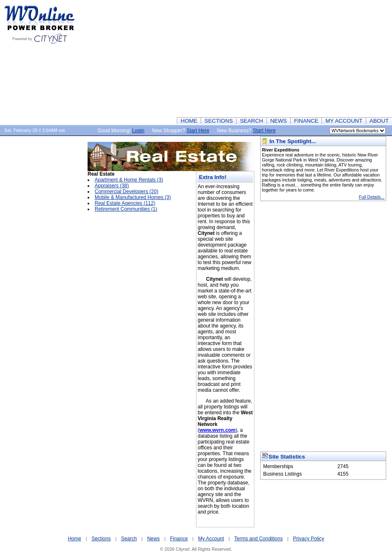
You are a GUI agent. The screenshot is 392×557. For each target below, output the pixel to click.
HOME (189, 121)
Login (138, 131)
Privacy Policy (309, 539)
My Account (211, 539)
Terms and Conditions (259, 539)
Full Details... (372, 197)
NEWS (279, 121)
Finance (179, 539)
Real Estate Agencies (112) (125, 203)
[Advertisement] (270, 58)
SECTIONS (219, 121)
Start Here (198, 131)
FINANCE (306, 121)
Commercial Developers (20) (127, 192)
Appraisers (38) (112, 186)
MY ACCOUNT (344, 121)
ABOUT (379, 121)
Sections (101, 539)
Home (75, 539)
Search (129, 539)
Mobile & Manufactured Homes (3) (133, 197)
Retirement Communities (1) (126, 209)
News (153, 539)
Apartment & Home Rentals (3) (129, 180)
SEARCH (251, 121)
